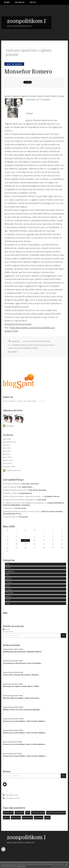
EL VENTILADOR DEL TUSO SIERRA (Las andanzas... (24, 503)
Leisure (9, 582)
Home (7, 2)
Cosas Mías (42, 500)
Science (9, 589)
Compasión (7, 508)
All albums (10, 426)
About (33, 2)
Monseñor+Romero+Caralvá (18, 324)
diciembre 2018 (9, 467)
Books (38, 341)
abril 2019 (6, 454)
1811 (28, 813)
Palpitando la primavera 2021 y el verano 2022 (21, 512)
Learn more (22, 866)
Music (8, 586)
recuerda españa (38, 813)
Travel (44, 341)
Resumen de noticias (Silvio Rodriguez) (18, 500)
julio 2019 (6, 445)
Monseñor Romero (28, 72)
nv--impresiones (26, 487)
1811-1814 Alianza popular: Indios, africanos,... (22, 698)
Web (48, 341)
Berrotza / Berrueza (31, 484)
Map (5, 613)
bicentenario (8, 813)
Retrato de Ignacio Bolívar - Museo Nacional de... (22, 496)
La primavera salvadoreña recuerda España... (22, 663)
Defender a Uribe (10, 493)
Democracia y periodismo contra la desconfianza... (24, 744)
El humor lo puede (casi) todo (14, 490)
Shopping (9, 593)
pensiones (39, 818)
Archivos (20, 2)
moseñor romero (19, 345)
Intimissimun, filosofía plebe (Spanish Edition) (22, 652)
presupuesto (27, 818)
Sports (8, 596)
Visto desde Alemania (37, 490)
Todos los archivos (14, 470)
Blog (33, 341)
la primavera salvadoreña (56, 813)
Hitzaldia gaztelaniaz (11, 484)
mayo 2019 (7, 451)
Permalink (14, 341)
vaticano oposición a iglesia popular (40, 345)
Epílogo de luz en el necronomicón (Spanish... (22, 710)
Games (9, 579)
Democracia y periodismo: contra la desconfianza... (25, 721)
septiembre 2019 (9, 442)
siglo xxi (6, 818)
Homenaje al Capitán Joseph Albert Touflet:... (22, 686)
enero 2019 (7, 463)
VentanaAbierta (25, 493)
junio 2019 (7, 448)
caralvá (47, 818)
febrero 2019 (8, 460)
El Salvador (19, 813)
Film (7, 575)
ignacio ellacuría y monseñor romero (23, 348)
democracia (16, 818)
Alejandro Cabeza (52, 496)
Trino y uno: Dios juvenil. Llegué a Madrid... (21, 675)
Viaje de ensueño (10, 487)
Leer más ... (43, 401)
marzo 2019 (7, 457)
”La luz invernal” (9, 517)
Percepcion (23, 517)
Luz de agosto (20, 508)
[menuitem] (8, 2)
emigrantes (10, 571)
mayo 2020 (7, 439)
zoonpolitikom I (26, 21)
